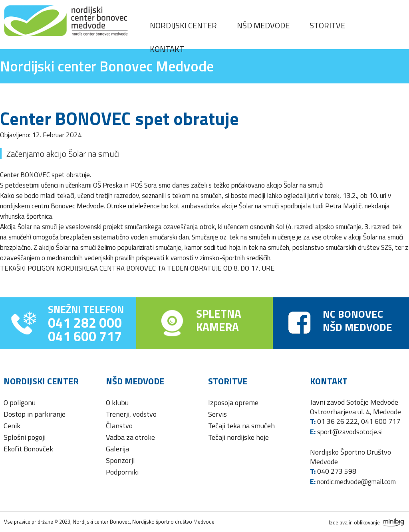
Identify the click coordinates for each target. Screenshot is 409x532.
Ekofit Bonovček (28, 449)
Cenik (12, 426)
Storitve (327, 25)
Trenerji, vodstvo (131, 414)
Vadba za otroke (130, 437)
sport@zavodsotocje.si (350, 432)
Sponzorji (120, 460)
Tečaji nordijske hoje (238, 437)
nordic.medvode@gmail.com (356, 482)
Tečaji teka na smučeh (241, 426)
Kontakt (167, 49)
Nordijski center (183, 25)
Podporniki (122, 472)
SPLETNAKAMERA (219, 320)
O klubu (117, 402)
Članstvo (119, 426)
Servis (217, 414)
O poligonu (20, 402)
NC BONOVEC (353, 314)
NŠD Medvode (263, 25)
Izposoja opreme (233, 402)
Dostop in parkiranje (35, 414)
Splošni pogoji (25, 437)
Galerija (117, 449)
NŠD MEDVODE (357, 327)
